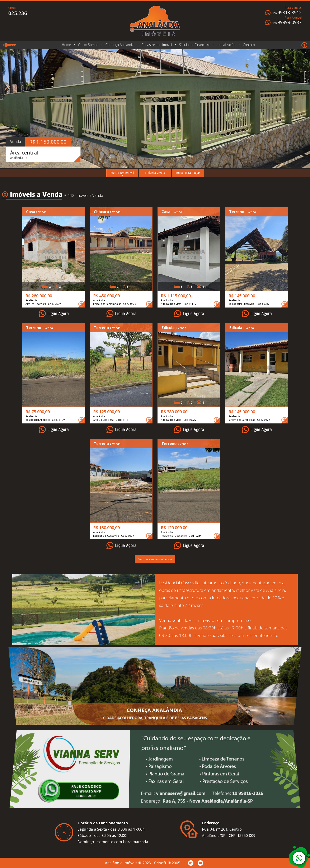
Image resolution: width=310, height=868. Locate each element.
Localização (226, 45)
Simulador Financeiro (195, 45)
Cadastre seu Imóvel (157, 45)
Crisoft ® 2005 (167, 863)
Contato (248, 45)
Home (66, 45)
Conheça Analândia (120, 45)
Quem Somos (88, 45)
